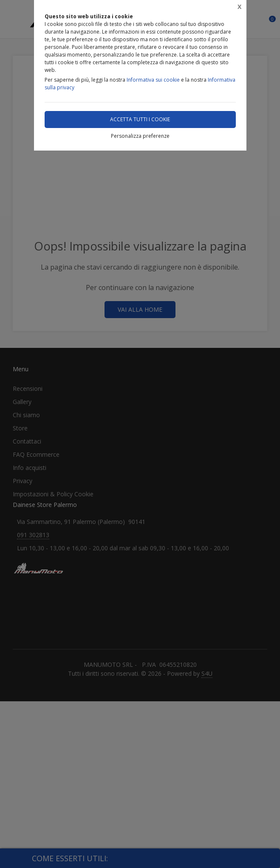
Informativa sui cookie (153, 80)
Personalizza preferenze (140, 136)
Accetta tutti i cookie (140, 119)
